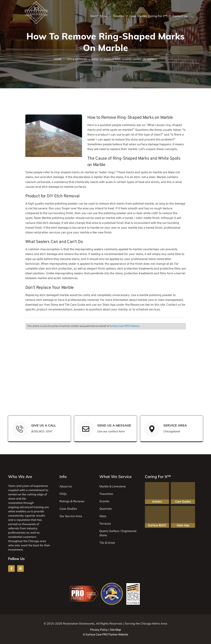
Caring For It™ (160, 16)
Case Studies (138, 16)
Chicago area (37, 541)
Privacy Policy (99, 630)
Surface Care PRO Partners (124, 326)
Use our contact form (111, 431)
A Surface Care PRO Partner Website (105, 635)
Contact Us (180, 16)
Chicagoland (172, 431)
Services (121, 16)
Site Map (115, 630)
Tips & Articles (77, 59)
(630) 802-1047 (42, 431)
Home (94, 16)
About (106, 16)
